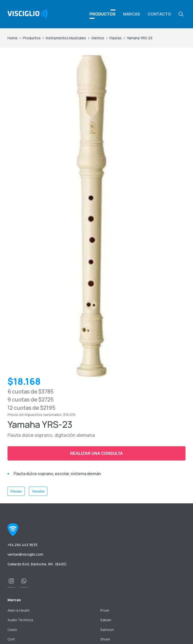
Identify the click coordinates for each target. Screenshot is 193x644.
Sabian (106, 620)
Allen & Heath (19, 610)
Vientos (98, 38)
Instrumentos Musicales (66, 38)
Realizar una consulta (96, 453)
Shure (105, 639)
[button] (181, 14)
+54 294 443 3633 (22, 545)
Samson (107, 630)
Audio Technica (20, 620)
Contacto (159, 14)
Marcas (132, 14)
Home (13, 38)
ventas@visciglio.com (25, 554)
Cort (11, 639)
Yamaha (38, 491)
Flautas (116, 38)
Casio (12, 630)
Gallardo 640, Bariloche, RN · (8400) (37, 564)
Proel (105, 610)
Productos (32, 38)
